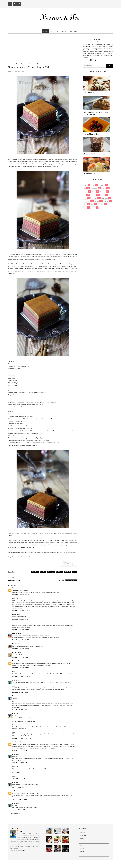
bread (93, 185)
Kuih (85, 195)
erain (14, 791)
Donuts (94, 192)
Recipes (64, 31)
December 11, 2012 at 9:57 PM (21, 710)
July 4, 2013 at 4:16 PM (19, 778)
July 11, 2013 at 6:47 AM (19, 787)
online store (20, 543)
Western (93, 208)
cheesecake (94, 189)
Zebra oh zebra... (90, 92)
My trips (97, 201)
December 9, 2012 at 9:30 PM (21, 668)
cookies (104, 189)
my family (94, 198)
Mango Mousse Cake (91, 134)
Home (45, 31)
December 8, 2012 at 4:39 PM (21, 619)
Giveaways (103, 192)
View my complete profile (18, 851)
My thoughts (86, 201)
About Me (54, 31)
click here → (86, 57)
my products (105, 198)
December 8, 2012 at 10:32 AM (21, 595)
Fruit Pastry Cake (90, 174)
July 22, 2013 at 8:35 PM (19, 810)
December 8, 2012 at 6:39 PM (21, 629)
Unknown (15, 588)
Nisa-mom (15, 633)
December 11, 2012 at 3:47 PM (21, 676)
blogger (61, 580)
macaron (103, 195)
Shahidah (15, 742)
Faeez (14, 661)
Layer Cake (93, 195)
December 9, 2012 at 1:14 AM (21, 649)
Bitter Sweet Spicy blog (24, 533)
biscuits (85, 185)
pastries (106, 201)
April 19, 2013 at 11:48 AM (20, 750)
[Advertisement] (43, 50)
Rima (14, 680)
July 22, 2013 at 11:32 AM (20, 799)
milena (14, 614)
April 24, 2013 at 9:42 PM (19, 763)
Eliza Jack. (61, 864)
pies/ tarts (101, 205)
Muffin (85, 198)
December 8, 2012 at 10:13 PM (21, 640)
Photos (85, 205)
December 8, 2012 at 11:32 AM (21, 610)
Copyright (74, 31)
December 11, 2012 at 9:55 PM (21, 692)
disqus (67, 580)
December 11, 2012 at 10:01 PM (21, 738)
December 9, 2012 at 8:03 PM (21, 657)
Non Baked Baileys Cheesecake (95, 154)
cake (85, 189)
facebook (74, 580)
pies (92, 205)
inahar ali (15, 652)
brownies (102, 185)
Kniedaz (15, 644)
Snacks (85, 208)
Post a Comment (15, 813)
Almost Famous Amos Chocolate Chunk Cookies (96, 113)
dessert (85, 192)
